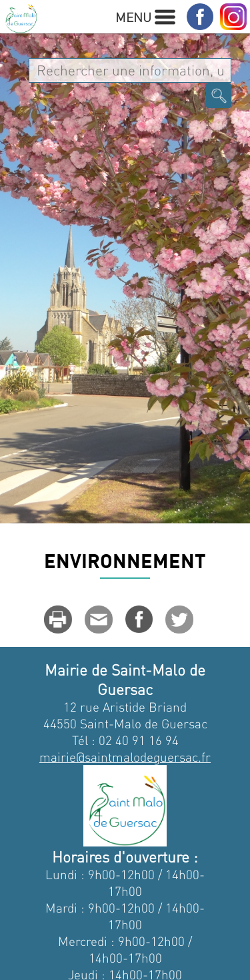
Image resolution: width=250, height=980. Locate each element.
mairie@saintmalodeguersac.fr (125, 757)
